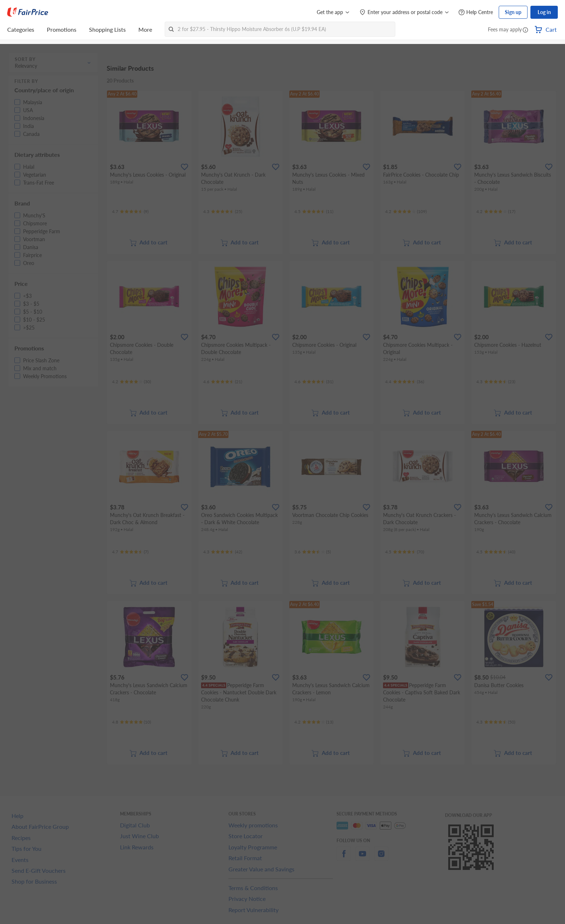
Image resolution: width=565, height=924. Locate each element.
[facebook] (344, 858)
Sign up (513, 12)
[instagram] (381, 858)
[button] (525, 30)
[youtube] (362, 858)
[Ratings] (130, 212)
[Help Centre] (476, 12)
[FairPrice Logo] (28, 12)
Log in (544, 12)
